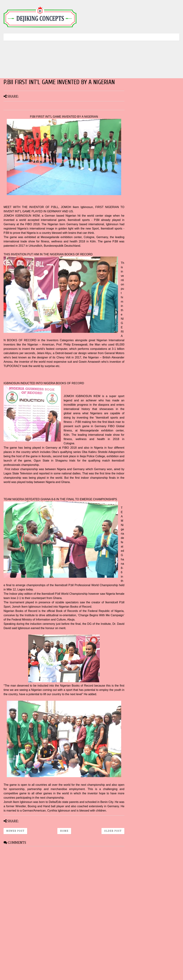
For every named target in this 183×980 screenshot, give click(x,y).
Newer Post (15, 831)
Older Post (113, 831)
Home (64, 831)
